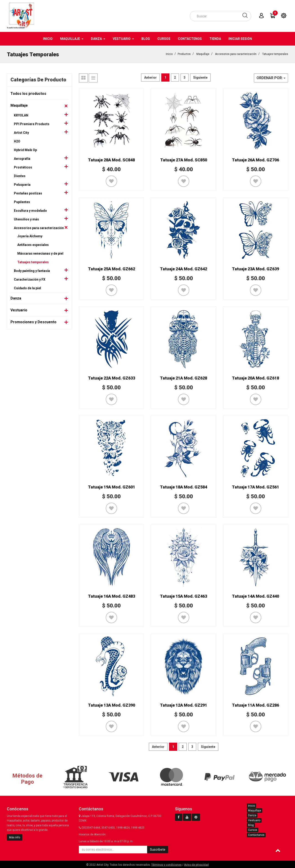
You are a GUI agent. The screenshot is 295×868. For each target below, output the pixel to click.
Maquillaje (203, 54)
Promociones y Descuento (33, 322)
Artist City (21, 132)
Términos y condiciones (166, 865)
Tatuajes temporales (275, 54)
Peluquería (22, 184)
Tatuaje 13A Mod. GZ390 (112, 705)
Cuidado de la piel (27, 288)
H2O (17, 141)
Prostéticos (23, 167)
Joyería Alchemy (30, 236)
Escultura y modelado (30, 210)
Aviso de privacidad (196, 865)
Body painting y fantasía (32, 271)
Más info (15, 837)
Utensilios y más (26, 219)
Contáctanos (256, 835)
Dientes (20, 176)
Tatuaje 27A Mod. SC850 (184, 160)
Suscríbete (158, 849)
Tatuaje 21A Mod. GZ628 (183, 378)
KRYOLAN (21, 115)
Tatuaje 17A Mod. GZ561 (255, 487)
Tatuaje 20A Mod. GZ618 (255, 378)
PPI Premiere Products (32, 124)
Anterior (150, 77)
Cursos (253, 830)
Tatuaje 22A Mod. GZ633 (112, 378)
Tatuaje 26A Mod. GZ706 (255, 160)
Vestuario (19, 310)
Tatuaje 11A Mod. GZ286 (255, 705)
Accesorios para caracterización (236, 54)
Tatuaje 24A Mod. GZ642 (183, 269)
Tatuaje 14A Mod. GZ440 (255, 596)
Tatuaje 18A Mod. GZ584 (183, 487)
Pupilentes (22, 202)
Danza (16, 298)
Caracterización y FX (30, 279)
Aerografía (22, 158)
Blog (251, 825)
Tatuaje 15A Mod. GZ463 (183, 596)
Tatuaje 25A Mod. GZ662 (112, 269)
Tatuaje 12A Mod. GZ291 (183, 705)
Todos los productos (28, 93)
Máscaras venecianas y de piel (40, 253)
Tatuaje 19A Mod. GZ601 (112, 487)
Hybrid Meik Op (25, 150)
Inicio (169, 54)
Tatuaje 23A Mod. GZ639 (255, 269)
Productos (184, 54)
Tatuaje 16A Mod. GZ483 (112, 596)
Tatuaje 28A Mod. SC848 (111, 160)
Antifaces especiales (33, 245)
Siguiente (200, 77)
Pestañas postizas (28, 193)
